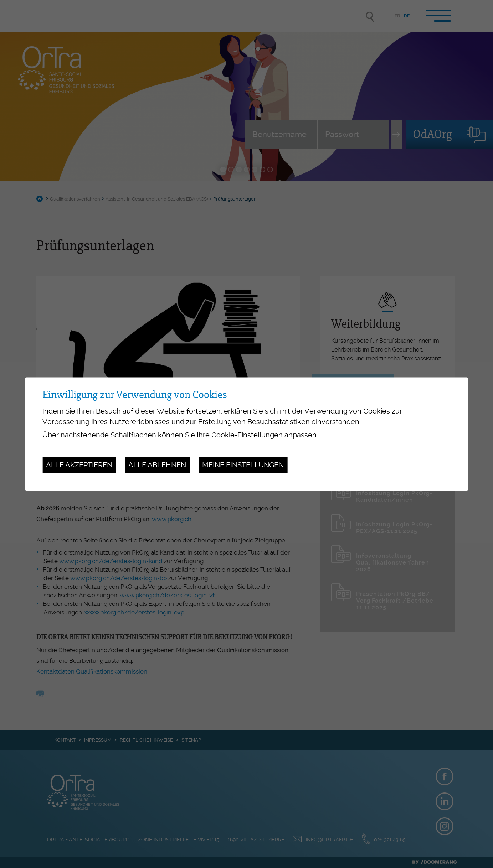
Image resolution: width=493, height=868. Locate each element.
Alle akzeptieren (79, 465)
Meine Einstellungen (243, 465)
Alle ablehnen (157, 465)
